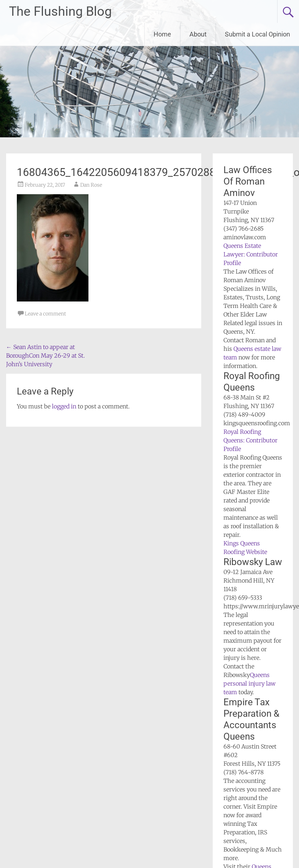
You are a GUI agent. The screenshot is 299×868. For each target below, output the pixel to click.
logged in (64, 406)
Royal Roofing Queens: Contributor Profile (250, 440)
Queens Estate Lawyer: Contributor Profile (251, 254)
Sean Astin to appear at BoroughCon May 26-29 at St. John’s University (45, 355)
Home (162, 34)
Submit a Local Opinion (257, 34)
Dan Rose (91, 185)
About (198, 34)
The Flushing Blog (60, 11)
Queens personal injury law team (249, 683)
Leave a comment (45, 314)
